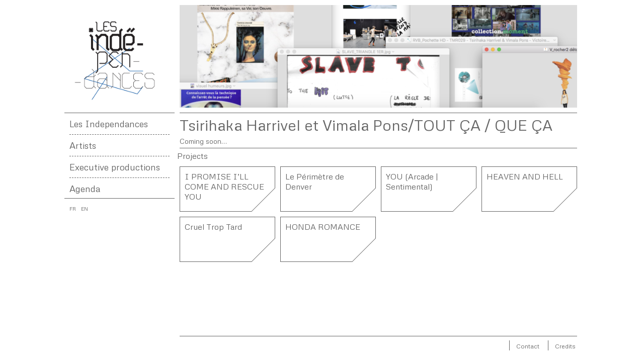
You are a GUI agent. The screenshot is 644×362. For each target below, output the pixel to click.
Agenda (85, 189)
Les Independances (109, 124)
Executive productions (115, 167)
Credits (565, 346)
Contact (528, 346)
